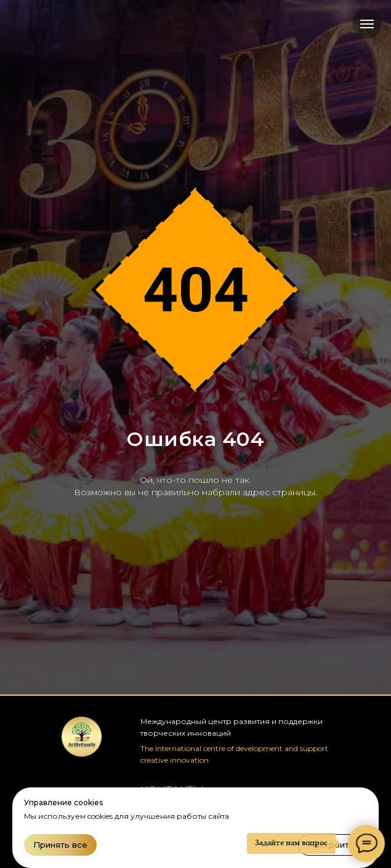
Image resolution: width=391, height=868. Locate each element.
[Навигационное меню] (367, 24)
